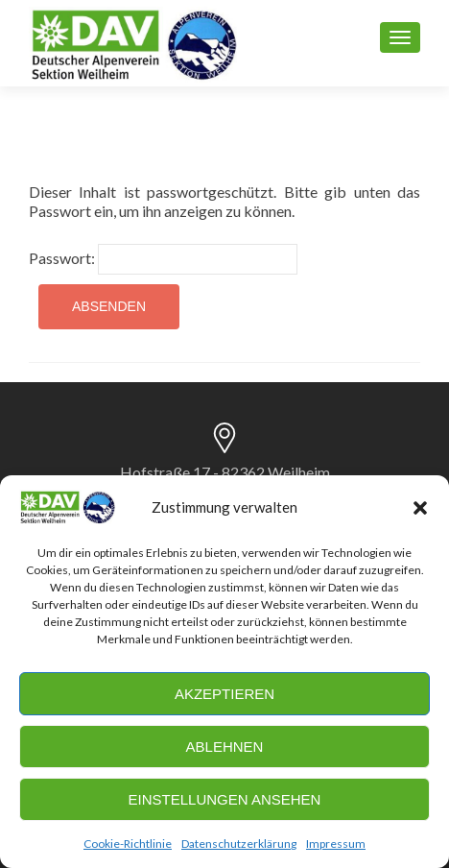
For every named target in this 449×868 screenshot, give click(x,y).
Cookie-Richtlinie (128, 844)
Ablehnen (225, 747)
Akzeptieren (224, 694)
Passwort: (163, 259)
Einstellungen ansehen (225, 799)
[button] (420, 508)
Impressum (336, 844)
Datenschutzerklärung (239, 844)
